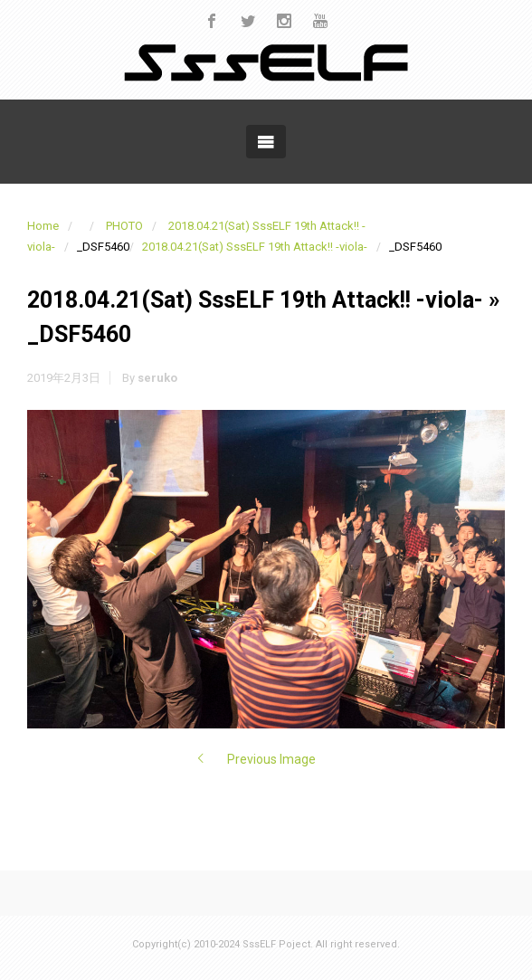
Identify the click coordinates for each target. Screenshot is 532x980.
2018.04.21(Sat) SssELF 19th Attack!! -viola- (255, 247)
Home (43, 226)
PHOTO (124, 226)
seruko (157, 378)
